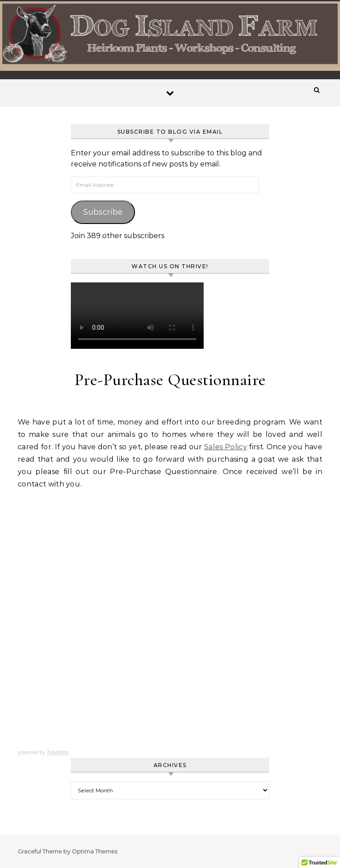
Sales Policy (226, 447)
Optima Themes (95, 851)
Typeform (58, 752)
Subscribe (103, 212)
